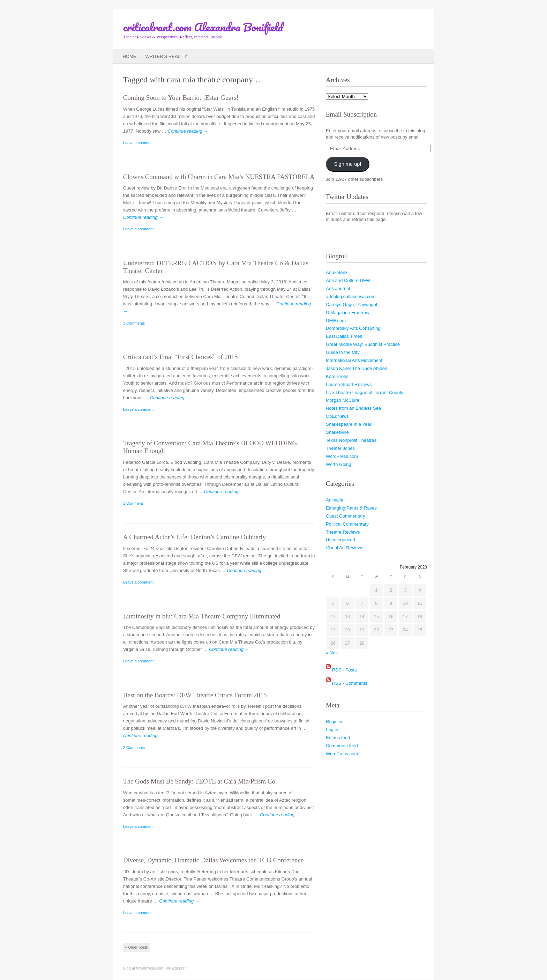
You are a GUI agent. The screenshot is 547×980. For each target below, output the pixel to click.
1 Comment (133, 503)
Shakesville (337, 432)
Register (334, 722)
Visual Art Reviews (344, 548)
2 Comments (134, 748)
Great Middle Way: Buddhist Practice (363, 344)
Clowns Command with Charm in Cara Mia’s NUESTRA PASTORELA (219, 177)
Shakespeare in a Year (349, 424)
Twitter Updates (347, 197)
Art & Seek (337, 272)
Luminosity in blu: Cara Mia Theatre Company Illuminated (202, 616)
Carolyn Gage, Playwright (351, 305)
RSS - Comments (350, 683)
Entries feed (338, 738)
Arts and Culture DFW (348, 280)
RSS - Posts (344, 670)
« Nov (332, 653)
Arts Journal (338, 288)
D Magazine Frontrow (347, 313)
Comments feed (342, 746)
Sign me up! (348, 164)
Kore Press (337, 376)
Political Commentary (347, 524)
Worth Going (339, 464)
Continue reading (188, 131)
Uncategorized (340, 540)
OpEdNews (337, 416)
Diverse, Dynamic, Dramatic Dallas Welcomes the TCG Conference (213, 860)
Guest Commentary (346, 516)
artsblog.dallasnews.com (351, 296)
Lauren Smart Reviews (349, 384)
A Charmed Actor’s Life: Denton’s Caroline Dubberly (194, 537)
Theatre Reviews (343, 532)
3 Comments (134, 323)
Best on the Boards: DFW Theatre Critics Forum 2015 (195, 695)
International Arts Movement (354, 360)
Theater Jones (340, 448)
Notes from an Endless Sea (353, 408)
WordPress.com (342, 456)
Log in (332, 730)
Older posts (136, 947)
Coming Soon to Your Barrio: (181, 98)
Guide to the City (343, 352)
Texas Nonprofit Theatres (351, 440)
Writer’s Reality (166, 56)
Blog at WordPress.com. (144, 968)
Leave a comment (138, 143)
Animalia (335, 500)
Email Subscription (351, 114)
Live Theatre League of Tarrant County (365, 392)
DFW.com (336, 321)
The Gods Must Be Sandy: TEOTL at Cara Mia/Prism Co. (200, 781)
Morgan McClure (343, 400)
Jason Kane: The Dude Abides (356, 368)
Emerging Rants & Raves (351, 508)
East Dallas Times (344, 336)
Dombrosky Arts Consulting (353, 328)
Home (129, 56)
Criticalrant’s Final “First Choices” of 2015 (181, 357)
